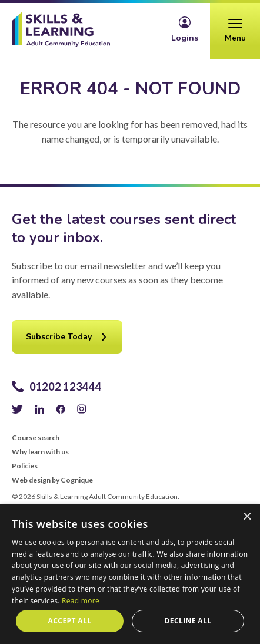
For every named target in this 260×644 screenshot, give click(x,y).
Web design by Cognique (52, 480)
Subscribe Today (59, 337)
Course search (36, 438)
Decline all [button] (188, 621)
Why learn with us (40, 452)
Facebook (61, 409)
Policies (25, 466)
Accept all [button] (70, 621)
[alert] (130, 574)
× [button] (247, 517)
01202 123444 (65, 387)
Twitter (17, 409)
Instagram (82, 409)
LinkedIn (39, 409)
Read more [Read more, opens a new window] (81, 601)
